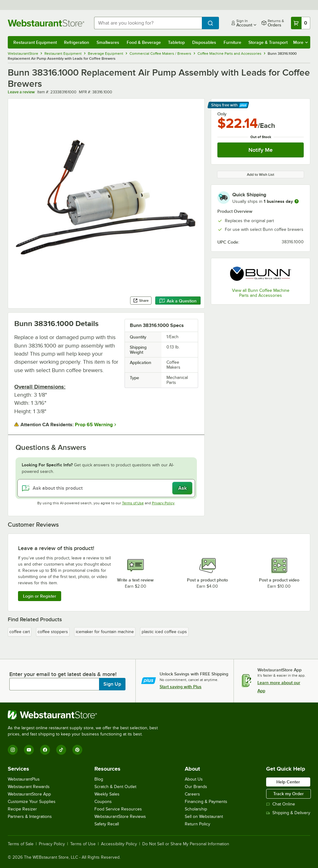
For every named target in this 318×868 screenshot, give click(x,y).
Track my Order (288, 794)
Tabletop (176, 42)
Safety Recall (107, 824)
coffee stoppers (53, 632)
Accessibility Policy (119, 844)
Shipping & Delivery (288, 813)
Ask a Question (178, 301)
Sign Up (112, 684)
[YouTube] (29, 750)
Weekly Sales (107, 794)
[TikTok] (61, 750)
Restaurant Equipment (35, 42)
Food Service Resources (118, 809)
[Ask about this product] (106, 488)
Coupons (103, 802)
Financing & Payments (206, 802)
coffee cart (20, 632)
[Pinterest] (77, 750)
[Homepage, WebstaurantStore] (46, 23)
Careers (192, 794)
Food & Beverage (144, 42)
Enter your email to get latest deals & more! (63, 674)
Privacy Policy (163, 503)
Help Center (288, 782)
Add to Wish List (261, 175)
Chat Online (281, 804)
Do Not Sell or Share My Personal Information (186, 844)
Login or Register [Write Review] (40, 596)
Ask (182, 488)
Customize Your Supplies (32, 802)
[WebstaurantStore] (85, 715)
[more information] (297, 201)
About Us (194, 779)
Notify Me (261, 150)
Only (222, 114)
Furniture (232, 42)
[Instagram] (13, 750)
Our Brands (196, 787)
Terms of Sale (21, 844)
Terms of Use (133, 503)
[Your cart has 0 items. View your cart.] (301, 23)
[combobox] (148, 23)
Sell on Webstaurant (204, 817)
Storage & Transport (268, 42)
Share (141, 301)
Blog (99, 779)
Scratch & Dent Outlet (115, 787)
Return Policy (198, 824)
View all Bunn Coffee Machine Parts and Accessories (261, 293)
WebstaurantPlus (24, 779)
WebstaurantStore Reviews (120, 817)
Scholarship (196, 809)
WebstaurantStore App (29, 794)
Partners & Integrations (30, 817)
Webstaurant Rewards (29, 787)
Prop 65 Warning (94, 425)
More (300, 42)
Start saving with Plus (181, 687)
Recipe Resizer (22, 809)
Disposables (204, 42)
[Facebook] (45, 750)
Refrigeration (77, 42)
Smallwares (108, 42)
